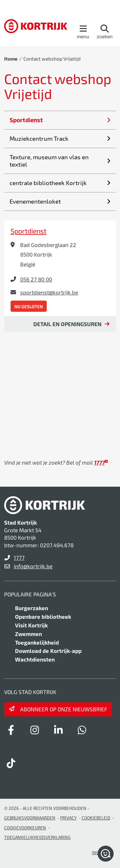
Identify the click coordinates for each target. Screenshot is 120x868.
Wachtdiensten (35, 659)
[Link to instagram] (35, 730)
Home (11, 59)
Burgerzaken (32, 608)
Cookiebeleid (96, 818)
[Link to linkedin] (59, 730)
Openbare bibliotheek (43, 617)
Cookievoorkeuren (25, 828)
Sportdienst (28, 231)
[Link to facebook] (11, 730)
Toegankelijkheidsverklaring (37, 837)
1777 (19, 557)
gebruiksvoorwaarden (30, 818)
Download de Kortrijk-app (48, 651)
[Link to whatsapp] (82, 730)
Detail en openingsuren (67, 324)
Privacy (68, 818)
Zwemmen (28, 634)
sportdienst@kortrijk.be (49, 292)
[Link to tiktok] (11, 763)
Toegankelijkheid (37, 642)
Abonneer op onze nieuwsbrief (64, 709)
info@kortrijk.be (33, 566)
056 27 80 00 (36, 279)
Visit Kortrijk (31, 625)
